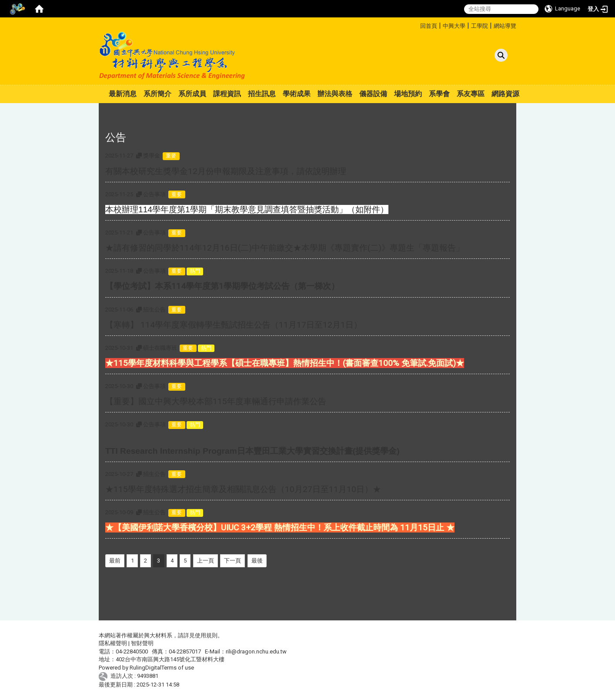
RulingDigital (145, 668)
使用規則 (206, 635)
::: (417, 25)
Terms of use (178, 668)
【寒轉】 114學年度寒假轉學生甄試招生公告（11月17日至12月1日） (234, 325)
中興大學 (454, 26)
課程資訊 (227, 94)
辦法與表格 (335, 94)
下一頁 (232, 561)
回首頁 (429, 26)
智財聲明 (142, 643)
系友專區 (471, 94)
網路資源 (505, 94)
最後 (257, 561)
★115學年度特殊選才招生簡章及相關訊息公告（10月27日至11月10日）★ (243, 489)
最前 (115, 561)
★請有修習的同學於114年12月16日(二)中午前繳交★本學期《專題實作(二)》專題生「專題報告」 (285, 248)
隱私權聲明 (113, 643)
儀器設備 (373, 94)
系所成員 (192, 94)
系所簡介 (157, 94)
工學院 (480, 26)
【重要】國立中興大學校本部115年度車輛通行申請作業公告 (216, 401)
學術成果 (297, 94)
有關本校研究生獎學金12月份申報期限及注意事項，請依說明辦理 (226, 171)
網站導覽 (505, 26)
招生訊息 (262, 94)
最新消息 (123, 94)
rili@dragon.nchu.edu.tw (256, 651)
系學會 (439, 94)
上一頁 (206, 561)
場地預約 (408, 94)
